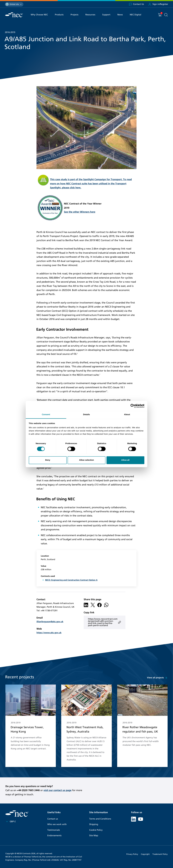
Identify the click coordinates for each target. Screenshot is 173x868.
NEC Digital (135, 15)
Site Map (94, 836)
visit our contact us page (58, 790)
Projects (74, 15)
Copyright (145, 854)
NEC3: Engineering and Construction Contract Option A (71, 580)
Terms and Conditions (100, 819)
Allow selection (86, 460)
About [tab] (127, 415)
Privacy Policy (132, 854)
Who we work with (57, 824)
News (120, 15)
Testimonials (54, 830)
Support (106, 15)
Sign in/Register (158, 4)
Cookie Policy (96, 830)
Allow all (125, 460)
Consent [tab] (46, 415)
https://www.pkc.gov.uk (49, 633)
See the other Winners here (80, 212)
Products (59, 15)
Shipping (94, 824)
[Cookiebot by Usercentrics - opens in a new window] (133, 406)
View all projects (157, 678)
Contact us (53, 819)
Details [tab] (86, 415)
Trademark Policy (160, 854)
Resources (90, 15)
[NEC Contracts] (14, 15)
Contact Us (136, 4)
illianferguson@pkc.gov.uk (50, 622)
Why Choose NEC (39, 15)
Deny (48, 460)
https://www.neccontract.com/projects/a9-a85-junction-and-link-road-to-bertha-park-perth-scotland (105, 622)
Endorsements (54, 836)
